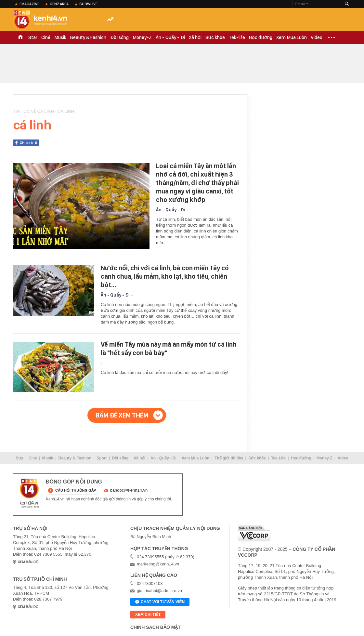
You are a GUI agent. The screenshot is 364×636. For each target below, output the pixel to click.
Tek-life (237, 37)
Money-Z (142, 37)
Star (33, 37)
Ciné (46, 37)
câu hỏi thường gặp (76, 490)
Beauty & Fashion (88, 37)
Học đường (261, 37)
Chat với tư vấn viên (160, 602)
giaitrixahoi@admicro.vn (159, 591)
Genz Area (59, 4)
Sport (102, 458)
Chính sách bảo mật (156, 627)
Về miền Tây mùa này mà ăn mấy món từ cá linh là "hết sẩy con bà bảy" (169, 349)
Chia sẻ (29, 143)
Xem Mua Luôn (292, 37)
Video (317, 37)
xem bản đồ (28, 562)
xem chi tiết (148, 615)
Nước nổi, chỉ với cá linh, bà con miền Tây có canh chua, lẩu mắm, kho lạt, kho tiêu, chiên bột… (165, 276)
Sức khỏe (215, 37)
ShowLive (88, 4)
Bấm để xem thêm (122, 415)
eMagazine (29, 4)
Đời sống (119, 37)
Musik (60, 37)
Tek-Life (278, 458)
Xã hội (195, 37)
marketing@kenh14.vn (158, 564)
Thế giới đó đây (229, 458)
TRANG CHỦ (20, 37)
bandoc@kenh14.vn (129, 490)
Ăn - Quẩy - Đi (170, 37)
